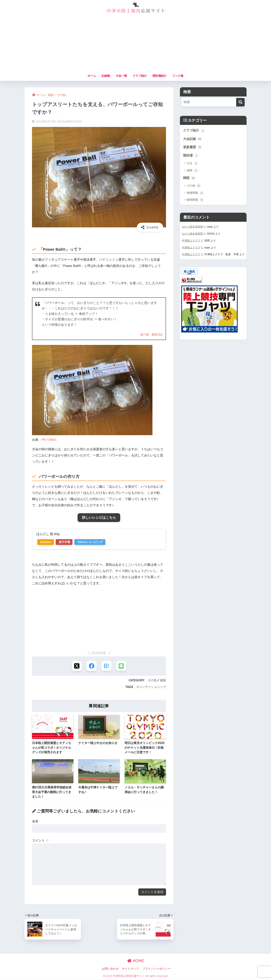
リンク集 (178, 76)
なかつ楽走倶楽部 (192, 227)
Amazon (46, 542)
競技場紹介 (159, 76)
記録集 (106, 76)
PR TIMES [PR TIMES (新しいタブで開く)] (49, 440)
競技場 (191, 156)
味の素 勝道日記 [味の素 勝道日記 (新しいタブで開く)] (151, 334)
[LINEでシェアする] (121, 666)
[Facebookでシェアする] (92, 666)
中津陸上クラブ (191, 241)
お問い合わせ (110, 969)
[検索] (240, 102)
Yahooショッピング (93, 542)
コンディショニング (152, 687)
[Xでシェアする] (77, 666)
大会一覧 (121, 76)
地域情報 (195, 193)
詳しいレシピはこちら (99, 518)
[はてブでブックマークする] (106, 666)
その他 (152, 680)
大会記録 (193, 139)
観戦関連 (195, 200)
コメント (40, 841)
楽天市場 (66, 542)
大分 (192, 164)
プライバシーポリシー (157, 969)
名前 (35, 822)
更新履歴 (193, 147)
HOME (136, 961)
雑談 (163, 680)
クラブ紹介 (140, 76)
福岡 (192, 171)
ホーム (92, 76)
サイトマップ (130, 969)
